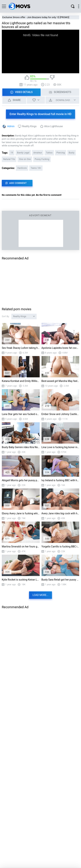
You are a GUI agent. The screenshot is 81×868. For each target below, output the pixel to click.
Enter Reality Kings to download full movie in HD (40, 114)
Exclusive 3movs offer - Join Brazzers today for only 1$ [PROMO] (36, 17)
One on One (25, 159)
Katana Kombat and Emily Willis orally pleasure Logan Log (21, 381)
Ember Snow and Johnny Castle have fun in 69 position (60, 414)
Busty (72, 153)
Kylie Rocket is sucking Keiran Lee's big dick (21, 580)
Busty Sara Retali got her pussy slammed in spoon (60, 580)
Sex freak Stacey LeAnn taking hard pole (21, 348)
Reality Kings (29, 126)
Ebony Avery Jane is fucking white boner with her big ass (21, 513)
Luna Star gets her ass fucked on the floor (21, 414)
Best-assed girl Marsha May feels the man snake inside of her (60, 381)
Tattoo (49, 153)
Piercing (61, 153)
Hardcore (22, 168)
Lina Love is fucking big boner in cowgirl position (60, 447)
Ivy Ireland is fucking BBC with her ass (60, 480)
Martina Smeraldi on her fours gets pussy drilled (21, 547)
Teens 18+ (36, 168)
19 (12, 153)
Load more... (41, 595)
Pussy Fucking (42, 159)
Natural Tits (9, 159)
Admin (11, 126)
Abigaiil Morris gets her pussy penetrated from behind (21, 480)
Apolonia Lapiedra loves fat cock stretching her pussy (60, 348)
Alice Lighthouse (53, 126)
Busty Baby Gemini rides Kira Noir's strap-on (21, 447)
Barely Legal (23, 153)
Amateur (38, 153)
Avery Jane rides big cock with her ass (60, 513)
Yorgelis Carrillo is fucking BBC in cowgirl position (60, 547)
